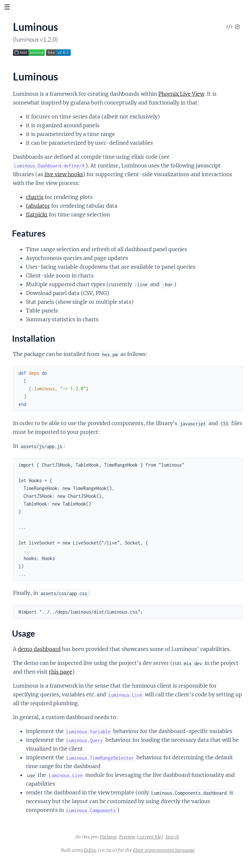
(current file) (150, 837)
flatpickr (37, 214)
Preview (127, 837)
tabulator (38, 206)
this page (61, 672)
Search (172, 837)
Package (108, 837)
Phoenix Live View (181, 94)
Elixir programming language (164, 850)
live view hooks (64, 174)
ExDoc (90, 850)
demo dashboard (39, 649)
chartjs (35, 197)
